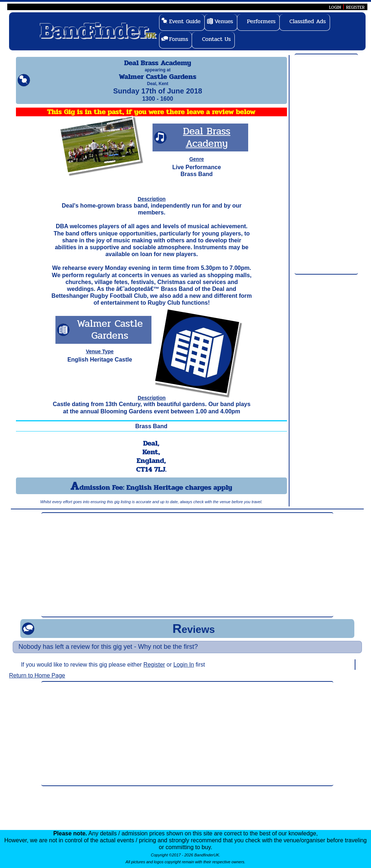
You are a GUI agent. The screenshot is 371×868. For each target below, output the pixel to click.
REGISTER (355, 7)
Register (154, 671)
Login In (184, 671)
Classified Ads (308, 21)
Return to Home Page (37, 682)
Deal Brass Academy (207, 144)
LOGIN (335, 7)
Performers (261, 21)
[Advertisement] (326, 164)
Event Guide (185, 21)
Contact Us (216, 39)
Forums (179, 39)
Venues (224, 21)
